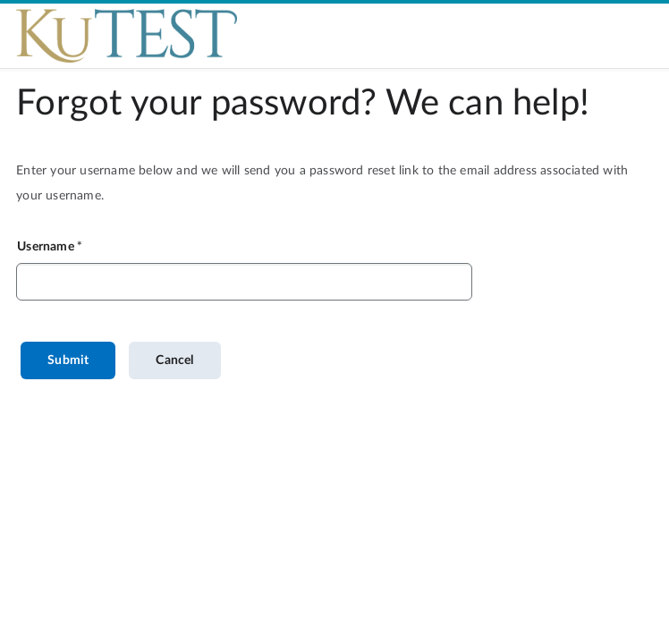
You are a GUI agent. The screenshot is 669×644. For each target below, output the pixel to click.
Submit (68, 360)
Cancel (174, 360)
